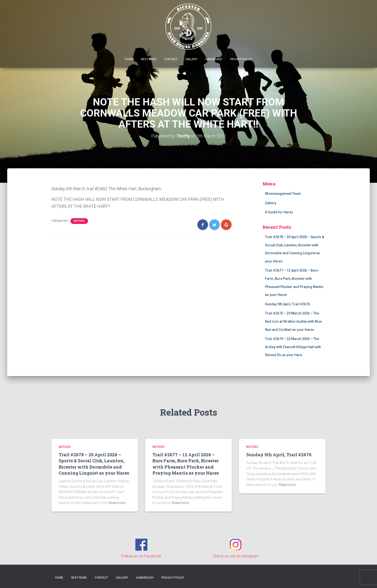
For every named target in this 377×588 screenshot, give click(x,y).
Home (129, 59)
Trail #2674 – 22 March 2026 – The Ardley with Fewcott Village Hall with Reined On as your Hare (293, 347)
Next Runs (149, 59)
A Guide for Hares (279, 212)
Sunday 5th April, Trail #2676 (287, 304)
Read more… (118, 503)
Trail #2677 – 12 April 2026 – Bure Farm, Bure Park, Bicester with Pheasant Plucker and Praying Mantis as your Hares (186, 464)
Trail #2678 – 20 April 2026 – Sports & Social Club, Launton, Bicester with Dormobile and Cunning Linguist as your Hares (94, 464)
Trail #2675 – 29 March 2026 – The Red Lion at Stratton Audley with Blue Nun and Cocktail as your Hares (293, 321)
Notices (79, 221)
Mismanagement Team (283, 194)
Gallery (191, 59)
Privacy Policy (241, 59)
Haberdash (214, 59)
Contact (171, 59)
